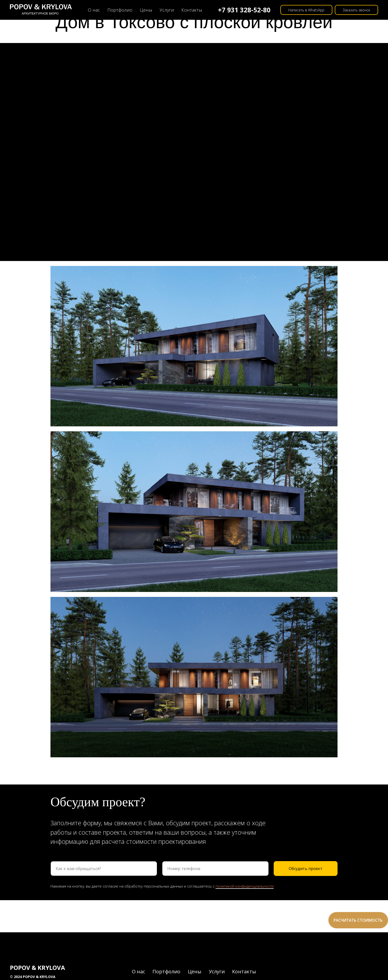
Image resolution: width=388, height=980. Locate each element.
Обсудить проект (306, 869)
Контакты (192, 10)
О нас (94, 10)
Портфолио (120, 10)
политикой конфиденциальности (245, 886)
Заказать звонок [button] (356, 10)
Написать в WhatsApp (306, 10)
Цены (146, 10)
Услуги (167, 10)
